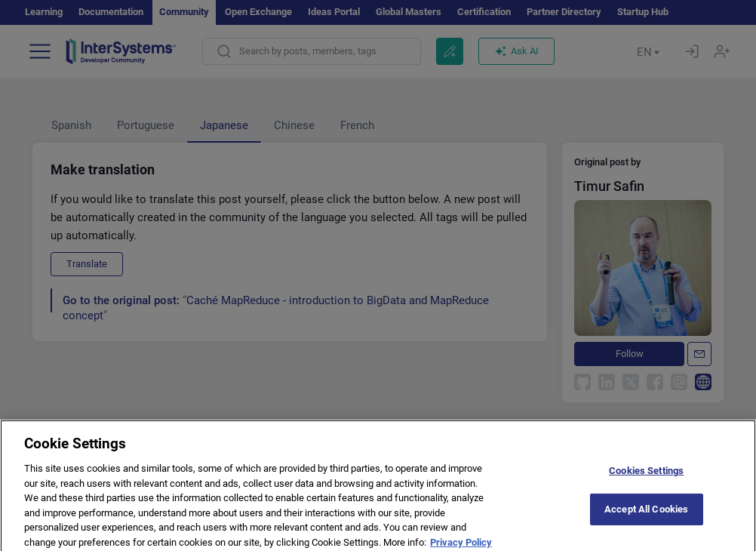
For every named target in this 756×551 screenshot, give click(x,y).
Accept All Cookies (646, 514)
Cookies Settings (646, 476)
